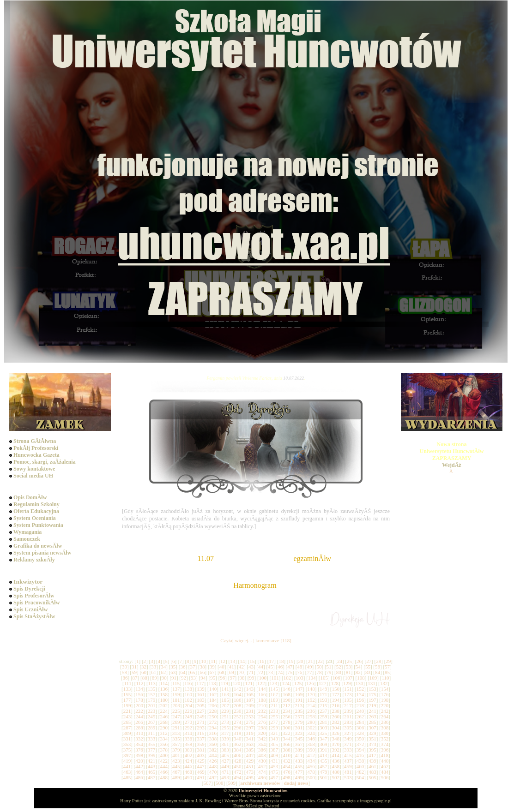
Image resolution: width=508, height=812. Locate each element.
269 (176, 722)
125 (298, 683)
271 (201, 722)
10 (203, 661)
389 (299, 750)
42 (241, 667)
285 (372, 722)
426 (213, 761)
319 (250, 733)
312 (164, 733)
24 (340, 661)
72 (261, 672)
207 (226, 705)
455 (299, 766)
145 (275, 689)
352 (385, 739)
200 (139, 705)
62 (163, 672)
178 (139, 700)
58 (124, 672)
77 (309, 672)
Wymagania (28, 532)
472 (238, 772)
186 (238, 700)
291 (176, 728)
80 (339, 672)
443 (152, 766)
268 (164, 722)
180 (164, 700)
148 (311, 689)
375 (127, 750)
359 (201, 744)
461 (372, 766)
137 (176, 689)
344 (287, 739)
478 (311, 772)
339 (225, 739)
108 (361, 678)
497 (275, 777)
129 (347, 683)
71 (251, 672)
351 (372, 739)
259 (324, 716)
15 (252, 661)
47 (290, 667)
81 (348, 672)
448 (213, 766)
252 (238, 716)
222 (139, 711)
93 (193, 678)
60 (144, 672)
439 (372, 761)
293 (201, 728)
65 (192, 672)
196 (360, 700)
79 (329, 672)
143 (250, 689)
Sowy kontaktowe (34, 469)
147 (299, 689)
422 (164, 761)
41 (232, 667)
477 (299, 772)
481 (348, 772)
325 (324, 733)
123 (274, 683)
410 (287, 755)
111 (128, 683)
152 (360, 689)
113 (152, 683)
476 (287, 772)
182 (189, 700)
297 (250, 728)
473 (250, 772)
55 (368, 667)
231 (250, 711)
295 (225, 728)
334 (164, 739)
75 (290, 672)
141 (225, 689)
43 (251, 667)
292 (189, 728)
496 (262, 777)
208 (238, 705)
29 (388, 661)
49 (309, 667)
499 (299, 777)
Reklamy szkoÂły (34, 560)
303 (324, 728)
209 (250, 705)
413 (324, 755)
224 (164, 711)
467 (176, 772)
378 (164, 750)
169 (299, 694)
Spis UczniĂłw (30, 609)
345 (299, 739)
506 (385, 777)
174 (360, 694)
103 (299, 678)
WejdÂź (451, 465)
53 (348, 667)
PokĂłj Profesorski (36, 448)
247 (176, 716)
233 (275, 711)
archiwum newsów (260, 783)
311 (151, 733)
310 (139, 733)
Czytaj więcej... (236, 640)
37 (192, 667)
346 (311, 739)
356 (164, 744)
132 (384, 683)
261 (348, 716)
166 (262, 694)
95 (213, 678)
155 (127, 694)
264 (385, 716)
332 (139, 739)
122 (261, 683)
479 (324, 772)
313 (176, 733)
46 (280, 667)
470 (213, 772)
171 (324, 694)
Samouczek (27, 539)
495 (250, 777)
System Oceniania (35, 518)
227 (201, 711)
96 (222, 678)
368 (311, 744)
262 (360, 716)
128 (335, 683)
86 (125, 678)
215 (324, 705)
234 (287, 711)
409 (275, 755)
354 (139, 744)
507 (207, 783)
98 (242, 678)
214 (311, 705)
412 (311, 755)
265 (127, 722)
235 (299, 711)
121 (249, 683)
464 (139, 772)
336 (189, 739)
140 (213, 689)
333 (152, 739)
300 (287, 728)
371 (348, 744)
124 (286, 683)
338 (213, 739)
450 (238, 766)
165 (250, 694)
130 (360, 683)
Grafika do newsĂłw (38, 546)
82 (358, 672)
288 (139, 728)
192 (311, 700)
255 (275, 716)
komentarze (267, 640)
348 (336, 739)
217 (348, 705)
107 (349, 678)
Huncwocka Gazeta (36, 455)
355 (152, 744)
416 (360, 755)
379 (176, 750)
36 (183, 667)
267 (152, 722)
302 (311, 728)
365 (275, 744)
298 (262, 728)
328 (360, 733)
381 (201, 750)
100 (263, 678)
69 (232, 672)
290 (164, 728)
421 (152, 761)
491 (201, 777)
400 (164, 755)
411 (299, 755)
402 (189, 755)
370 (336, 744)
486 (139, 777)
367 (299, 744)
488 (164, 777)
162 (213, 694)
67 (212, 672)
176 (385, 694)
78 (319, 672)
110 (385, 678)
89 (154, 678)
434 (311, 761)
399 (152, 755)
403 (201, 755)
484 (385, 772)
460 (360, 766)
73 (270, 672)
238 (336, 711)
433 (299, 761)
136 (164, 689)
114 (164, 683)
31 (134, 667)
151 (348, 689)
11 (213, 661)
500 (311, 777)
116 (188, 683)
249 (201, 716)
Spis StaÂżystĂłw (34, 616)
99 (252, 678)
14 (242, 661)
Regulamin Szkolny (36, 504)
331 (127, 739)
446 (189, 766)
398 (139, 755)
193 (324, 700)
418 (385, 755)
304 (336, 728)
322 (287, 733)
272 (213, 722)
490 (189, 777)
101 (275, 678)
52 (339, 667)
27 (369, 661)
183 (201, 700)
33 (154, 667)
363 (250, 744)
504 (360, 777)
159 (176, 694)
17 (271, 661)
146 (287, 689)
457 (324, 766)
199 (127, 705)
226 (189, 711)
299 (275, 728)
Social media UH (33, 476)
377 (152, 750)
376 (139, 750)
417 (372, 755)
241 (372, 711)
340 (238, 739)
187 (250, 700)
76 (299, 672)
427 (225, 761)
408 (262, 755)
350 (360, 739)
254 (262, 716)
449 (225, 766)
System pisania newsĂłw (42, 553)
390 (311, 750)
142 (238, 689)
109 (373, 678)
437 (348, 761)
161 (201, 694)
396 (385, 750)
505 (372, 777)
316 (213, 733)
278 (287, 722)
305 (348, 728)
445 (176, 766)
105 (324, 678)
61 (154, 672)
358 (189, 744)
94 (203, 678)
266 (139, 722)
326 (336, 733)
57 (387, 667)
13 (233, 661)
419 (127, 761)
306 (360, 728)
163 (225, 694)
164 (238, 694)
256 (287, 716)
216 (336, 705)
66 (203, 672)
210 (262, 705)
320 (262, 733)
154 (385, 689)
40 (222, 667)
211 (274, 705)
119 (224, 683)
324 (311, 733)
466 (164, 772)
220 (385, 705)
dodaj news (296, 783)
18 (281, 661)
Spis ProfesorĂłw (34, 596)
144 (262, 689)
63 (173, 672)
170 (311, 694)
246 (164, 716)
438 (360, 761)
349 (348, 739)
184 (213, 700)
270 (189, 722)
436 (336, 761)
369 (324, 744)
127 (323, 683)
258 (311, 716)
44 (261, 667)
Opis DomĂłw (30, 497)
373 (372, 744)
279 (299, 722)
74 (280, 672)
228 (213, 711)
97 (232, 678)
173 (348, 694)
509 (232, 783)
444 (164, 766)
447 (201, 766)
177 (127, 700)
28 (378, 661)
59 (134, 672)
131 (372, 683)
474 (262, 772)
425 (201, 761)
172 (336, 694)
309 (127, 733)
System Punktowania (38, 525)
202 (164, 705)
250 (213, 716)
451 (250, 766)
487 (152, 777)
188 (262, 700)
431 (275, 761)
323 (299, 733)
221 (127, 711)
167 (275, 694)
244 (139, 716)
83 (368, 672)
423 (176, 761)
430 (262, 761)
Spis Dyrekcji (29, 589)
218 (360, 705)
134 (139, 689)
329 (372, 733)
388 (287, 750)
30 (124, 667)
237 (324, 711)
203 (176, 705)
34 (163, 667)
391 (324, 750)
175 (372, 694)
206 (213, 705)
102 (287, 678)
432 (287, 761)
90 (164, 678)
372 (360, 744)
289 (152, 728)
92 (184, 678)
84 (378, 672)
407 (250, 755)
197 (372, 700)
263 (372, 716)
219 (372, 705)
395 (372, 750)
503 (348, 777)
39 (212, 667)
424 (189, 761)
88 (145, 678)
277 (275, 722)
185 (225, 700)
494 (238, 777)
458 (336, 766)
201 (152, 705)
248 (189, 716)
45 (270, 667)
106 (336, 678)
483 (372, 772)
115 (176, 683)
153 (372, 689)
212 (287, 705)
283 (348, 722)
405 (226, 755)
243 (127, 716)
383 (225, 750)
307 (372, 728)
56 (378, 667)
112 (139, 683)
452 (262, 766)
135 (152, 689)
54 (358, 667)
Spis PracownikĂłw (36, 603)
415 (348, 755)
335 (176, 739)
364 (262, 744)
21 (311, 661)
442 (139, 766)
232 (262, 711)
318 (238, 733)
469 (201, 772)
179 (152, 700)
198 (385, 700)
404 (213, 755)
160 (189, 694)
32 (144, 667)
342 (262, 739)
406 (238, 755)
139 (201, 689)
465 (152, 772)
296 (238, 728)
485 (127, 777)
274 (238, 722)
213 (299, 705)
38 (203, 667)
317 (225, 733)
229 (225, 711)
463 (127, 772)
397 (127, 755)
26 (359, 661)
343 (275, 739)
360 (213, 744)
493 (225, 777)
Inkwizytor (28, 582)
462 (385, 766)
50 (319, 667)
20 (301, 661)
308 (385, 728)
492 (213, 777)
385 (250, 750)
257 (299, 716)
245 (152, 716)
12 (223, 661)
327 (348, 733)
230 (238, 711)
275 (250, 722)
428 (238, 761)
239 (348, 711)
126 (310, 683)
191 (299, 700)
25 (349, 661)
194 (336, 700)
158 (164, 694)
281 (324, 722)
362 (238, 744)
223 (152, 711)
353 (127, 744)
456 (311, 766)
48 (299, 667)
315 (201, 733)
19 (291, 661)
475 (275, 772)
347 (324, 739)
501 (324, 777)
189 (275, 700)
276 (262, 722)
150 (336, 689)
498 (287, 777)
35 (173, 667)
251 (225, 716)
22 (320, 661)
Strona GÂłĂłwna (35, 441)
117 (200, 683)
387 (275, 750)
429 (250, 761)
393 (348, 750)
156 (139, 694)
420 (139, 761)
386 (262, 750)
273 (225, 722)
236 (311, 711)
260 (336, 716)
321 (274, 733)
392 (336, 750)
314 (188, 733)
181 (176, 700)
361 (225, 744)
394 (360, 750)
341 (250, 739)
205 (201, 705)
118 (212, 683)
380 (189, 750)
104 (312, 678)
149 (324, 689)
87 (135, 678)
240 (360, 711)
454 (287, 766)
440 (385, 761)
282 (336, 722)
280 (311, 722)
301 (299, 728)
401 (176, 755)
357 (176, 744)
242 (385, 711)
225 (176, 711)
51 (329, 667)
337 (201, 739)
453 (275, 766)
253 (250, 716)
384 (238, 750)
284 (360, 722)
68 (222, 672)
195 (348, 700)
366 (287, 744)
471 (225, 772)
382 (213, 750)
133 (127, 689)
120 (237, 683)
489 (176, 777)
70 (241, 672)
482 (360, 772)
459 (348, 766)
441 (127, 766)
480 (336, 772)
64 (183, 672)
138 (189, 689)
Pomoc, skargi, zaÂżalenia (45, 462)
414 (336, 755)
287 (127, 728)
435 (324, 761)
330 (385, 733)
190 (287, 700)
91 (174, 678)
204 (189, 705)
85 (387, 672)
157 (152, 694)
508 (220, 783)
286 (385, 722)
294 (213, 728)
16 (262, 661)
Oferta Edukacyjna (36, 511)
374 (385, 744)
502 (336, 777)
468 (189, 772)
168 (287, 694)
